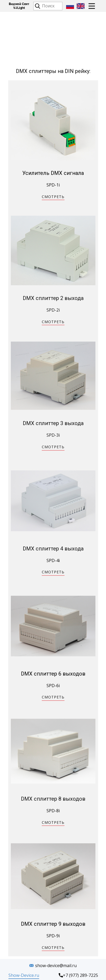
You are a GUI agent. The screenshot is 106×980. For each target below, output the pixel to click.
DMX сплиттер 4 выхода (53, 549)
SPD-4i (53, 560)
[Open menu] (92, 6)
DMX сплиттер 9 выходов (53, 924)
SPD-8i (53, 811)
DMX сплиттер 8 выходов (53, 799)
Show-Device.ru (24, 975)
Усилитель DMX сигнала (53, 173)
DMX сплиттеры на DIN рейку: (53, 71)
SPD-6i (53, 686)
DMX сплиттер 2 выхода (53, 298)
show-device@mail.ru (53, 966)
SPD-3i (53, 435)
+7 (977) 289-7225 (78, 976)
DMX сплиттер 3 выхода (53, 423)
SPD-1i (53, 185)
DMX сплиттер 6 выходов (53, 674)
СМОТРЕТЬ (53, 197)
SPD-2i (53, 310)
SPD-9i (53, 936)
